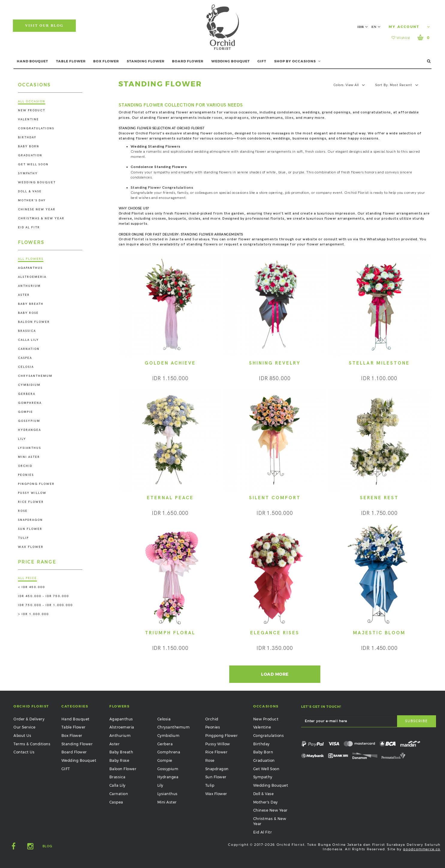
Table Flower (74, 727)
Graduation (30, 155)
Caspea (25, 358)
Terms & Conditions (32, 744)
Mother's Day (32, 200)
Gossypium (29, 421)
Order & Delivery (29, 719)
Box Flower (72, 736)
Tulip (23, 538)
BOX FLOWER (106, 61)
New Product (32, 110)
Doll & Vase (30, 191)
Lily (22, 439)
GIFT (262, 61)
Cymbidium (29, 385)
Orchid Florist (131, 213)
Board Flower (74, 752)
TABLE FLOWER (71, 61)
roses (217, 118)
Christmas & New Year (41, 218)
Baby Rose (28, 313)
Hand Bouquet (76, 719)
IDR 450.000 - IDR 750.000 (43, 596)
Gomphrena (30, 403)
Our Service (25, 727)
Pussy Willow (32, 493)
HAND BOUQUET (33, 61)
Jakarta (176, 239)
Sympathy (28, 173)
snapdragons (237, 118)
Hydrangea (30, 430)
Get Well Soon (33, 164)
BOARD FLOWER (188, 61)
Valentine (28, 119)
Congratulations (36, 128)
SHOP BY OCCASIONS (298, 61)
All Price (27, 578)
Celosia (26, 367)
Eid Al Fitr (29, 227)
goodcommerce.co (422, 849)
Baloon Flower (34, 322)
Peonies (26, 475)
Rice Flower (31, 502)
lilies (289, 118)
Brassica (27, 331)
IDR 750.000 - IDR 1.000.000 (45, 605)
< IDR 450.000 (31, 587)
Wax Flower (31, 547)
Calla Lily (28, 340)
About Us (22, 736)
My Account (409, 27)
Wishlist (401, 38)
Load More (275, 674)
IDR (363, 27)
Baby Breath (31, 304)
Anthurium (29, 286)
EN (376, 27)
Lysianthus (30, 448)
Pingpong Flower (36, 484)
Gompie (25, 412)
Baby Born (29, 146)
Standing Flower (77, 744)
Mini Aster (29, 457)
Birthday (27, 137)
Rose (23, 511)
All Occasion (32, 101)
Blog (47, 846)
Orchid (25, 466)
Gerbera (27, 394)
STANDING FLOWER (146, 61)
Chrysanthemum (35, 376)
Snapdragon (30, 520)
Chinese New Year (37, 209)
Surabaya (201, 239)
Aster (24, 295)
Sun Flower (30, 529)
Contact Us (24, 752)
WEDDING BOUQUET (231, 61)
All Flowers (31, 259)
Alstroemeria (32, 277)
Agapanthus (30, 268)
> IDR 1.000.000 (33, 614)
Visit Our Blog (44, 26)
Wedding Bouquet (37, 182)
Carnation (29, 349)
